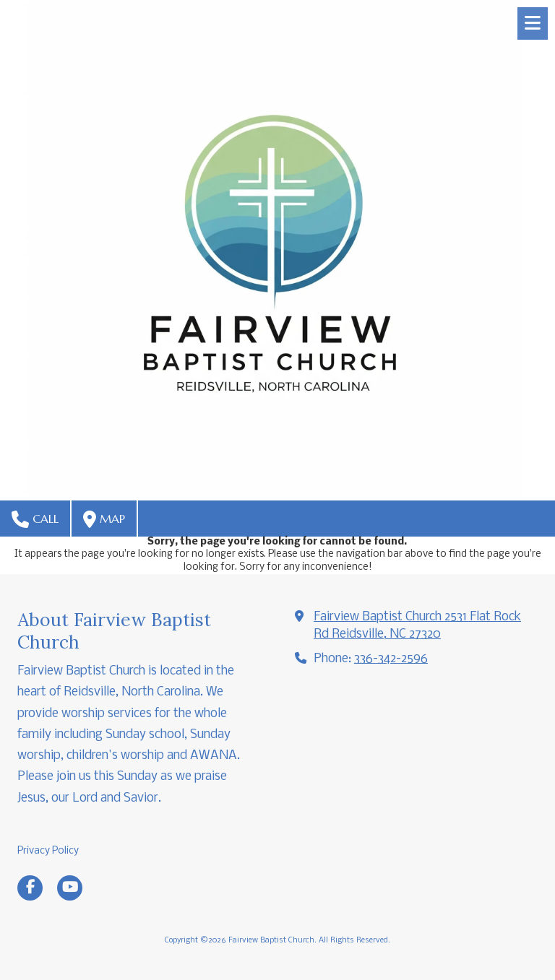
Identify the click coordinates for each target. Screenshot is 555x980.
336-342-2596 (391, 659)
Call (35, 519)
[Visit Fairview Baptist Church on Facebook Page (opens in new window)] (30, 888)
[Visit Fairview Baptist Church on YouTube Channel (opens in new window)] (70, 888)
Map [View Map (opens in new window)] (104, 519)
